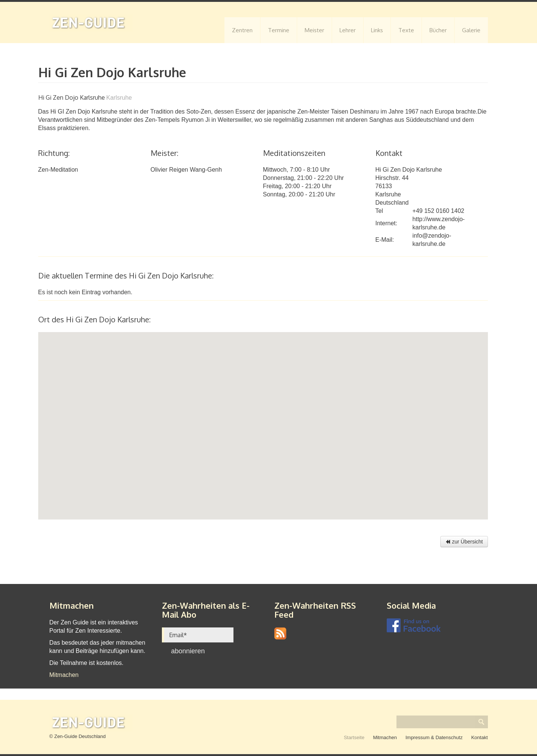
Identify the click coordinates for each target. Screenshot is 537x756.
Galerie (471, 30)
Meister (314, 30)
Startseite (354, 737)
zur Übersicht (464, 542)
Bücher (438, 30)
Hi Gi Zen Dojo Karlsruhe (409, 170)
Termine (279, 30)
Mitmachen (64, 675)
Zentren (242, 30)
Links (377, 30)
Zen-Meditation (58, 170)
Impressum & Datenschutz (434, 737)
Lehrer (348, 30)
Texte (406, 30)
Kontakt (479, 737)
